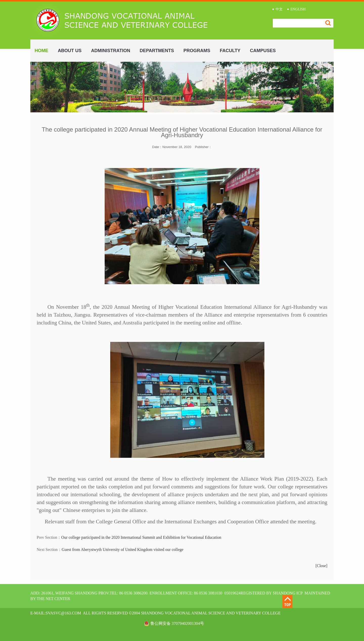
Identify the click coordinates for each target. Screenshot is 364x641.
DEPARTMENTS (157, 51)
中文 (279, 9)
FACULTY (230, 51)
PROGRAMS (197, 51)
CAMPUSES (263, 51)
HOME (41, 51)
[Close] (321, 566)
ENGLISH (298, 9)
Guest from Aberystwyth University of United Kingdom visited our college (122, 550)
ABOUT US (70, 51)
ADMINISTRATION (111, 51)
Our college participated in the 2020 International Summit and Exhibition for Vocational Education (141, 537)
